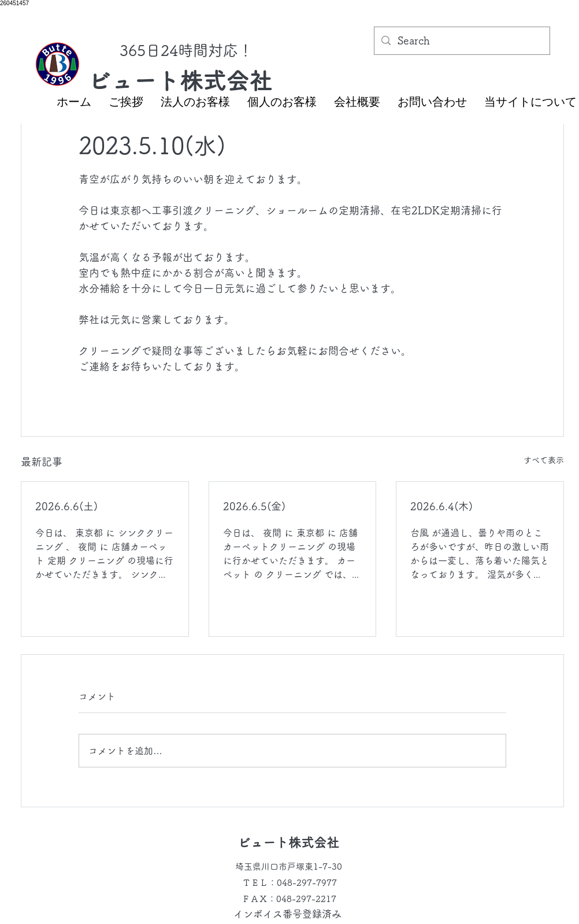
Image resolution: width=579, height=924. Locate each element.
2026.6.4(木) (441, 506)
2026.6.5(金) (254, 506)
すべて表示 (544, 460)
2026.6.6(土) (66, 506)
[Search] (461, 41)
